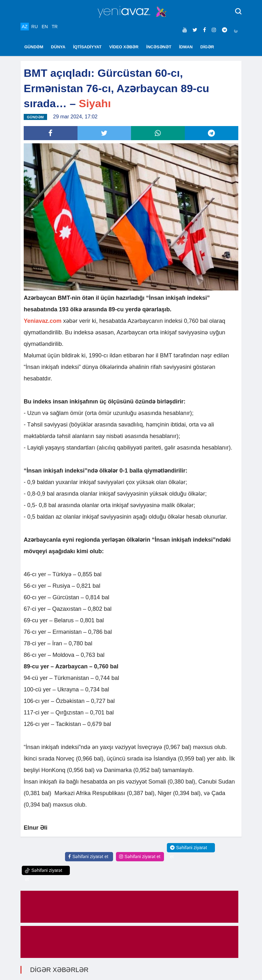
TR (55, 27)
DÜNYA (58, 47)
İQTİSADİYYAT (87, 47)
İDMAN (186, 47)
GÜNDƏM (34, 47)
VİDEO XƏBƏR (124, 47)
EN (45, 27)
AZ (25, 27)
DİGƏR (207, 47)
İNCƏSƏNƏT (159, 47)
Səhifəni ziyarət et (88, 857)
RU (35, 27)
